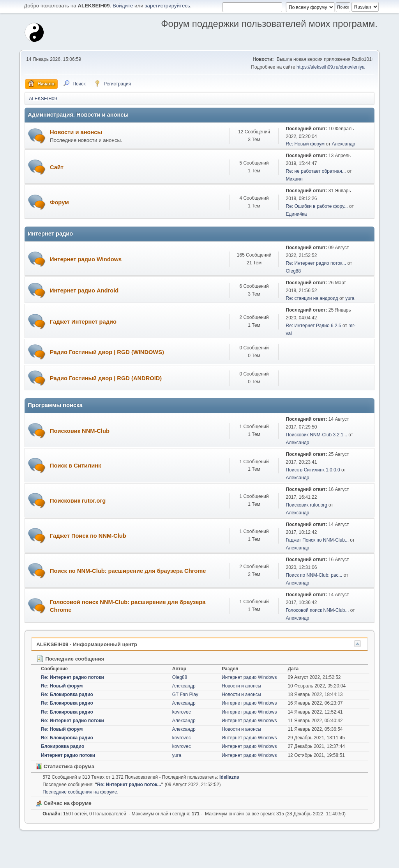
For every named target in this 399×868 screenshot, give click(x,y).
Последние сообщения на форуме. (80, 792)
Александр (344, 144)
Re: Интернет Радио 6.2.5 (313, 326)
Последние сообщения (70, 659)
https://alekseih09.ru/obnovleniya (331, 67)
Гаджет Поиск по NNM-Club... (317, 540)
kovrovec (182, 712)
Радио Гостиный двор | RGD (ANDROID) (106, 378)
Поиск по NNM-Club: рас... (314, 575)
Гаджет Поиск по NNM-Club (88, 536)
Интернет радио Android (84, 291)
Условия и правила (338, 860)
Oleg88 (293, 271)
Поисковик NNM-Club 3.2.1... (316, 435)
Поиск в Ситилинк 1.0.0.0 (313, 470)
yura (350, 298)
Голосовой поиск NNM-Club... (317, 610)
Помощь (307, 860)
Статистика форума (65, 766)
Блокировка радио (63, 746)
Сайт (57, 167)
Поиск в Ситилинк (75, 466)
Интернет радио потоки (68, 755)
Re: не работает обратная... (316, 171)
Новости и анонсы (76, 132)
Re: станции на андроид (312, 298)
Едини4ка (296, 214)
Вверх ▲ (369, 860)
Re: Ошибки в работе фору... (317, 206)
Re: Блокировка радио (67, 694)
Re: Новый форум (305, 144)
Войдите (123, 6)
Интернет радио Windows (86, 259)
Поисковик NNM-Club (80, 431)
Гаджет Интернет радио (83, 322)
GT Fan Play (185, 694)
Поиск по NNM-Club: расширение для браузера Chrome (128, 571)
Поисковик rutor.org (78, 501)
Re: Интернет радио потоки (72, 677)
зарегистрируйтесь (167, 6)
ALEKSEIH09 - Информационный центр (87, 644)
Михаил (294, 179)
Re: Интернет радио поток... (316, 263)
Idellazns (229, 777)
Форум (59, 202)
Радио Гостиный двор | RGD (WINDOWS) (107, 352)
